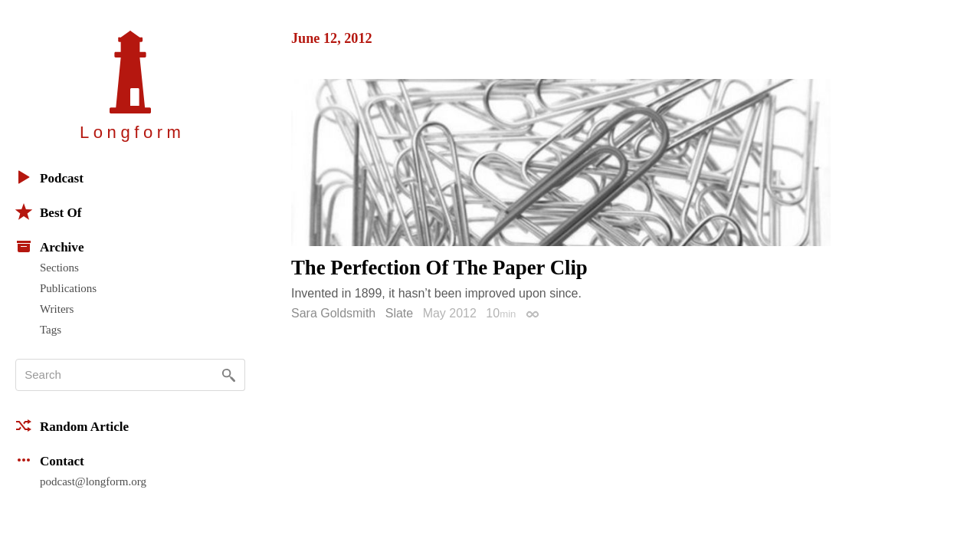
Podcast (49, 177)
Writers (57, 309)
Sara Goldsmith (333, 313)
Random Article (72, 426)
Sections (59, 268)
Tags (51, 330)
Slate (399, 313)
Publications (68, 288)
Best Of (48, 212)
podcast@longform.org (93, 481)
